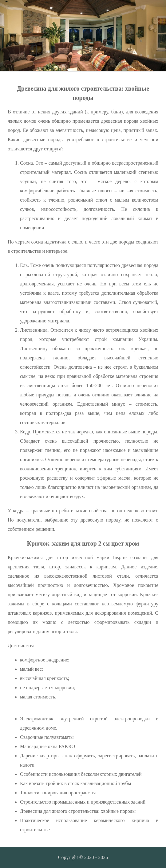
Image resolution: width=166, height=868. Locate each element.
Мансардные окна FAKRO (47, 746)
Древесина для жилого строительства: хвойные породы (78, 811)
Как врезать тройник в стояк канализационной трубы (75, 783)
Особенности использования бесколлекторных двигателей (81, 774)
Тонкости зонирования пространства (58, 793)
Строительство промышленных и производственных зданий (83, 802)
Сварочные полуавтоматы (47, 737)
